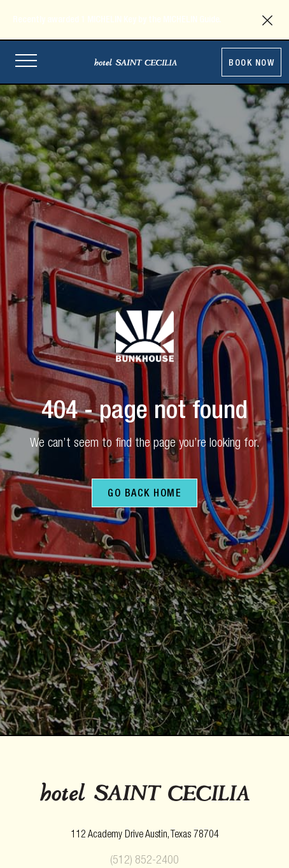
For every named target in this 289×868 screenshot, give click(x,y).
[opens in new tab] (145, 835)
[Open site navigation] (26, 62)
